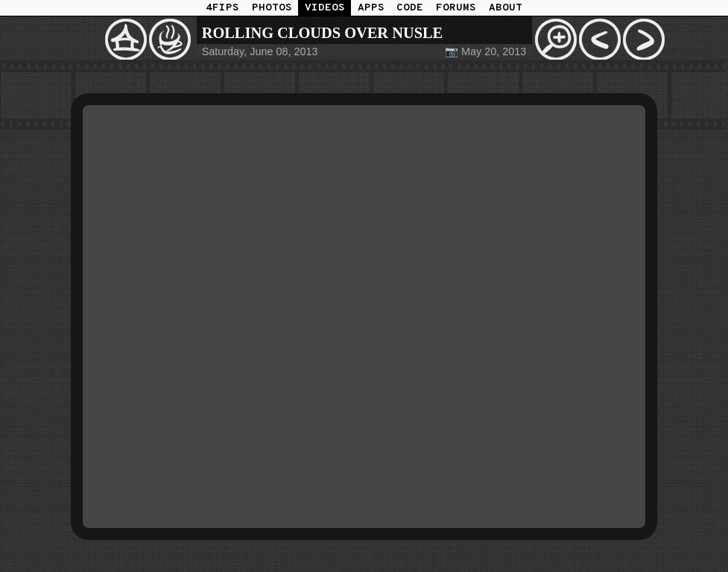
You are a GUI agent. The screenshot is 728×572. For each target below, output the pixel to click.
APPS (371, 8)
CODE (410, 8)
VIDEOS (325, 8)
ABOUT (506, 8)
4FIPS (222, 8)
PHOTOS (272, 8)
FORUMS (456, 8)
